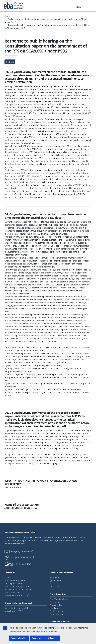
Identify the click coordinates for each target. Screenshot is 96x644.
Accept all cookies (19, 638)
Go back (10, 62)
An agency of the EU (17, 551)
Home (7, 16)
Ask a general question (15, 581)
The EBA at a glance (59, 599)
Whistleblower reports (15, 595)
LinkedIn (57, 581)
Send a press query (13, 584)
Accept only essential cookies (45, 638)
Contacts (9, 578)
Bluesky (56, 578)
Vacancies (54, 602)
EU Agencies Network (18, 557)
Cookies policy (56, 611)
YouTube (57, 587)
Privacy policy (56, 605)
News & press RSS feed (15, 611)
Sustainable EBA (18, 564)
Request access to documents (18, 590)
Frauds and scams (58, 614)
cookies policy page (49, 628)
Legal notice (55, 608)
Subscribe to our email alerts (18, 608)
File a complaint (12, 592)
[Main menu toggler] (84, 7)
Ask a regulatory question (17, 587)
